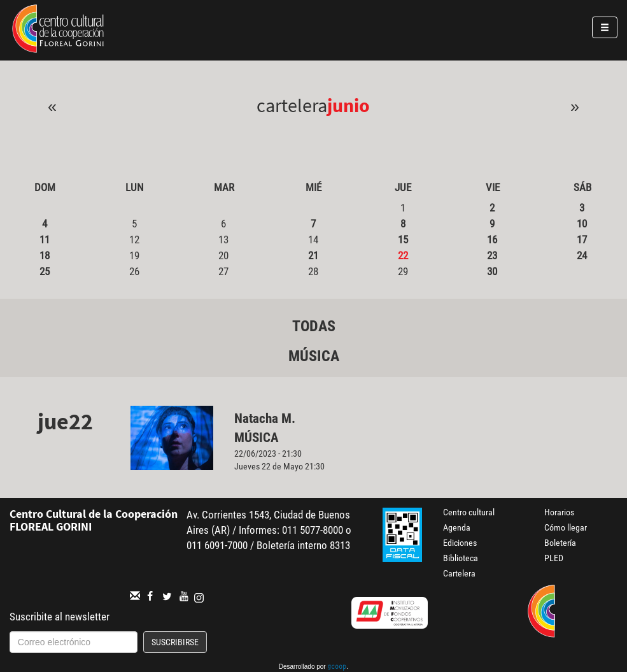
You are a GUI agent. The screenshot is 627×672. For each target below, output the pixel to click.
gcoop (337, 668)
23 (492, 255)
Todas (314, 326)
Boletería (560, 543)
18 (45, 255)
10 (582, 224)
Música (314, 356)
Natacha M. (265, 418)
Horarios (559, 512)
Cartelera (459, 573)
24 (582, 255)
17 (582, 239)
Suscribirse (175, 642)
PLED (554, 558)
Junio (349, 105)
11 (45, 239)
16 (492, 239)
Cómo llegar (566, 527)
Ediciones (460, 543)
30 (492, 271)
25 (45, 271)
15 (403, 239)
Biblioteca (461, 558)
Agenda (457, 527)
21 (313, 255)
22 (403, 255)
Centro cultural (469, 512)
